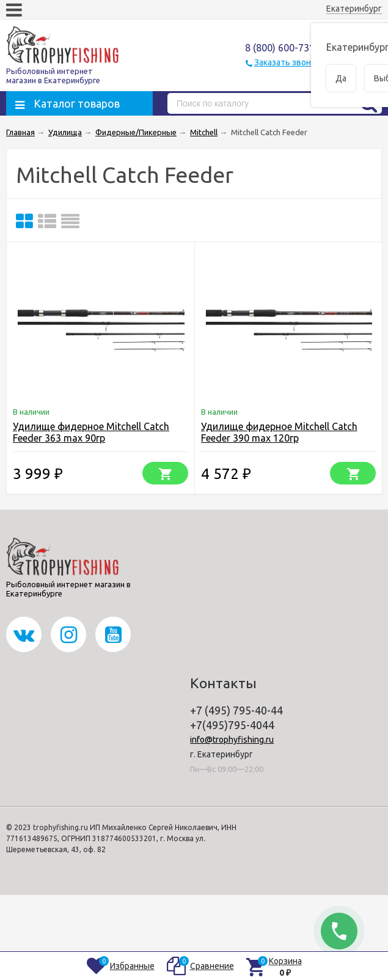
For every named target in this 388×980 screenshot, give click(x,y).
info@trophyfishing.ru (232, 740)
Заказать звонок (287, 62)
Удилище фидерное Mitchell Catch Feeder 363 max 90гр (91, 432)
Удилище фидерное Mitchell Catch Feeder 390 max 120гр (279, 432)
